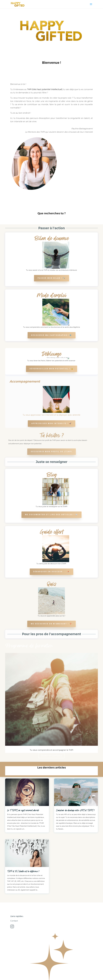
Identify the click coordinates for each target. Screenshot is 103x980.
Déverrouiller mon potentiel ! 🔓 (52, 369)
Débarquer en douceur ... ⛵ (51, 572)
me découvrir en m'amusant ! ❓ (51, 624)
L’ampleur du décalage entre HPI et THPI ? (75, 810)
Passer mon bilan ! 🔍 (52, 278)
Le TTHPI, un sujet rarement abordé (23, 810)
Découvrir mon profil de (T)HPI (52, 452)
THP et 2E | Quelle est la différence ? (23, 871)
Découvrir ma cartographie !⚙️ (52, 335)
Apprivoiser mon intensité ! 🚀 (52, 423)
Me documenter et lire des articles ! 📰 (51, 515)
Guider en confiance (51, 756)
